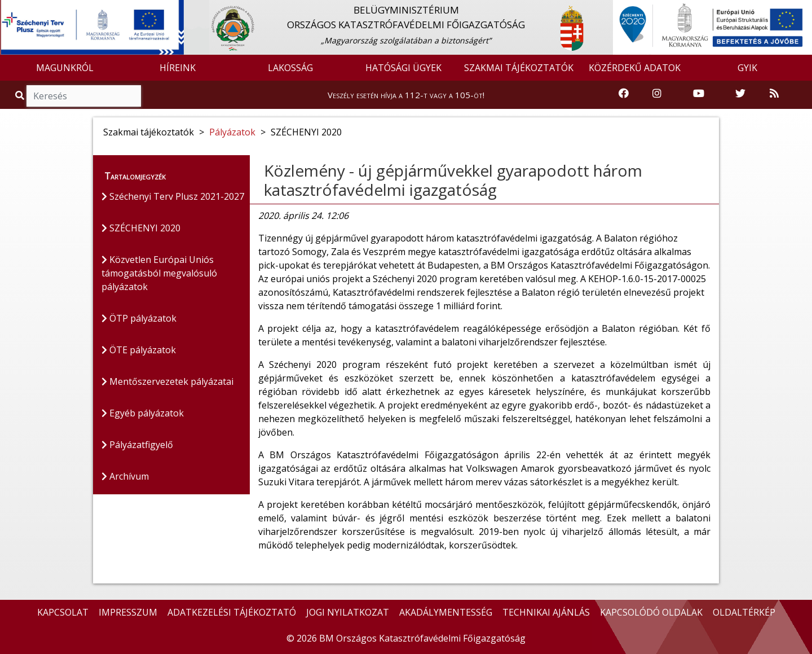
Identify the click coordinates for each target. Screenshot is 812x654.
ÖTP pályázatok (139, 318)
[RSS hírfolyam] (774, 94)
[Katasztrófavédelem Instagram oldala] (657, 94)
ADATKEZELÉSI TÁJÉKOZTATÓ (232, 612)
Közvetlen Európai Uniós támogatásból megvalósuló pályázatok (159, 273)
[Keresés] (84, 96)
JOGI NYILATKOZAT (348, 612)
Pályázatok (232, 132)
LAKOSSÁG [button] (290, 68)
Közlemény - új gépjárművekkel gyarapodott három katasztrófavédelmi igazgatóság (453, 180)
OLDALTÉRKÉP (744, 612)
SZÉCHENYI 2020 (141, 228)
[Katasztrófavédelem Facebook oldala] (624, 94)
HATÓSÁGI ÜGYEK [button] (403, 68)
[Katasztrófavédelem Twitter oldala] (740, 94)
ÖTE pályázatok (139, 350)
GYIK (747, 68)
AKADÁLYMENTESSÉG (446, 612)
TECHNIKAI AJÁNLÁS (546, 612)
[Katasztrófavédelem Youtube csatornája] (699, 94)
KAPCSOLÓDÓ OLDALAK (651, 612)
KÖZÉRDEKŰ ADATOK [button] (635, 68)
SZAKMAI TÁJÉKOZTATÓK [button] (519, 68)
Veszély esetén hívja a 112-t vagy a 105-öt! (406, 95)
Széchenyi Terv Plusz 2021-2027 (173, 196)
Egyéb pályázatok (143, 413)
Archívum (125, 476)
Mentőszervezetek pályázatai (167, 381)
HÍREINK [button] (178, 68)
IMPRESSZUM (128, 612)
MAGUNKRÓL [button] (65, 68)
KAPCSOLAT (63, 612)
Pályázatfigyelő (137, 445)
